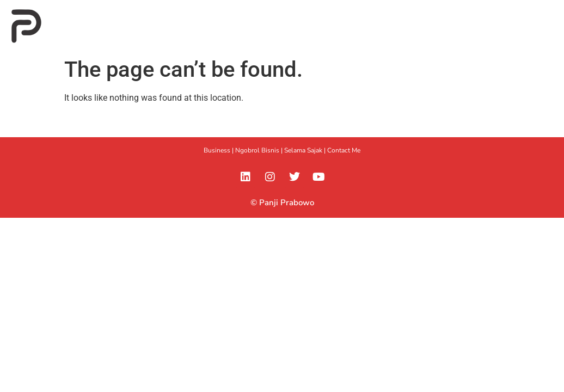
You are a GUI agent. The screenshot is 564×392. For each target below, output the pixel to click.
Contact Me (344, 150)
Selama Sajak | (306, 150)
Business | (219, 150)
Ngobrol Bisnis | (260, 150)
